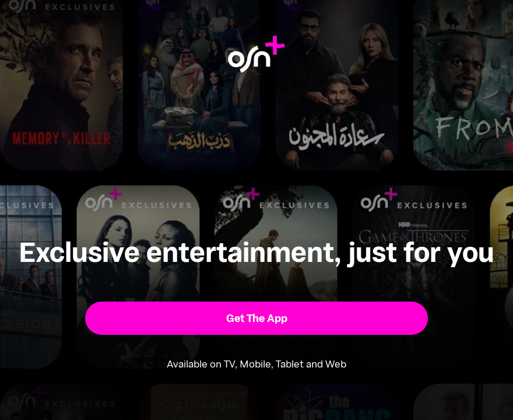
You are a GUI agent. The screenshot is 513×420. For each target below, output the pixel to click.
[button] (257, 318)
